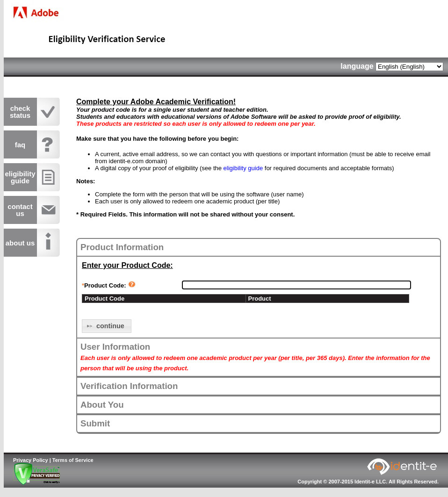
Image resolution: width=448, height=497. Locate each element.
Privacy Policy (31, 460)
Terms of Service (73, 460)
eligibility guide (243, 168)
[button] (107, 326)
